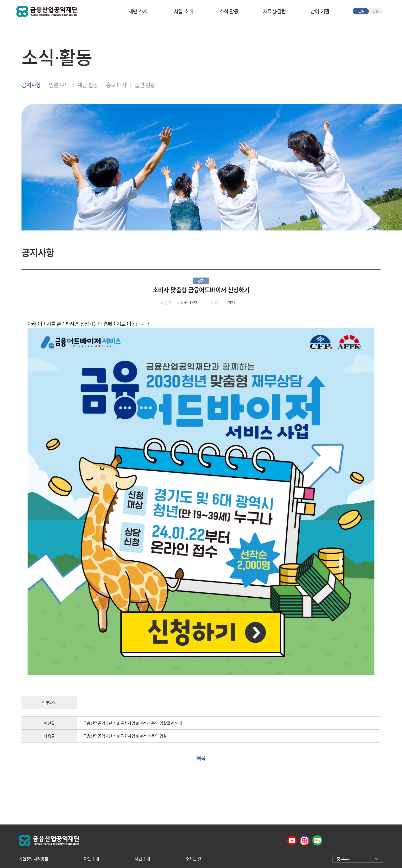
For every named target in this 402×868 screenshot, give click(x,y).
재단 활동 (88, 85)
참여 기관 (320, 11)
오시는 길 (193, 859)
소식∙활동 (229, 11)
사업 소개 (183, 11)
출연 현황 (145, 85)
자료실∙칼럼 (274, 11)
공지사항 (31, 85)
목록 (201, 758)
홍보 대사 (116, 85)
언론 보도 (59, 85)
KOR (361, 11)
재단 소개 (138, 11)
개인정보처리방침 (33, 859)
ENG (376, 11)
